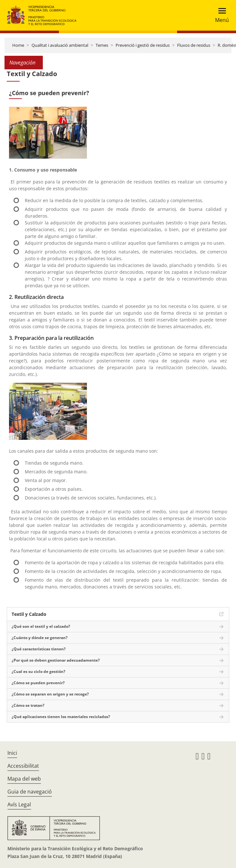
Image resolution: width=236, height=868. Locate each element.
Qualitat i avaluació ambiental (60, 45)
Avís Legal (19, 804)
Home (18, 45)
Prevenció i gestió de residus (143, 45)
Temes (102, 45)
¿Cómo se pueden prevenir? (38, 683)
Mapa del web (24, 779)
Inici (12, 753)
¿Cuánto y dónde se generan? (40, 638)
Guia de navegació (30, 792)
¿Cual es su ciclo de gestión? (38, 671)
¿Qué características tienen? (39, 649)
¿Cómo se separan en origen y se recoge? (50, 694)
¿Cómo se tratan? (28, 705)
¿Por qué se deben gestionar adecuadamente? (56, 660)
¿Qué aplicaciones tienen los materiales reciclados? (61, 717)
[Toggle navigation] (220, 15)
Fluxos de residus (194, 45)
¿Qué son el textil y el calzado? (41, 626)
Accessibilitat (23, 766)
